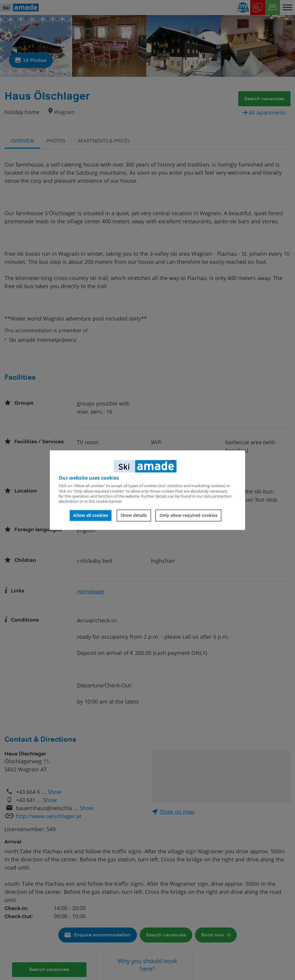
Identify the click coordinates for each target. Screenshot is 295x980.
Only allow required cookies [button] (189, 516)
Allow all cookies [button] (91, 516)
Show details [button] (134, 516)
